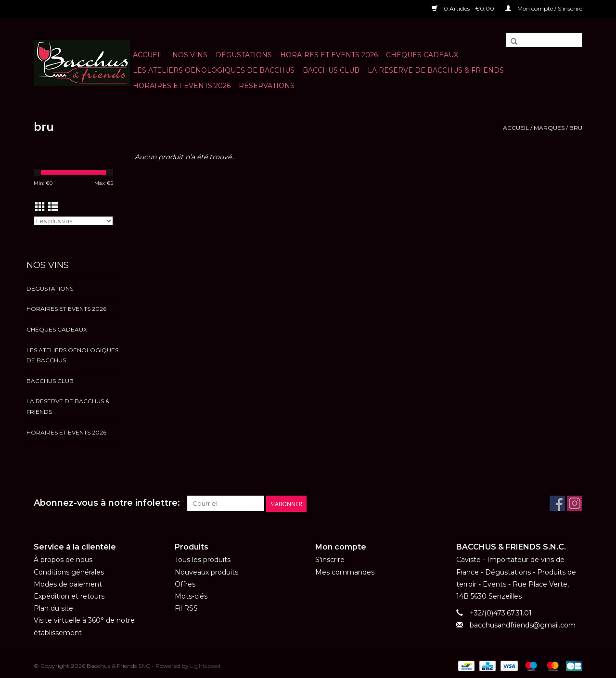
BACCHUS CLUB (331, 70)
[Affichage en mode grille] (40, 207)
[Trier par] (73, 221)
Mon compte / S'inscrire (544, 8)
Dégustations (244, 55)
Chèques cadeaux (422, 55)
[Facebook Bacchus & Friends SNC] (557, 503)
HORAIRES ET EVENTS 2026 (329, 55)
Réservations (267, 86)
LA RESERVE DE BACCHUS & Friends (436, 70)
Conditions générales (69, 572)
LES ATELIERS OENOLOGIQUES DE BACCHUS (214, 70)
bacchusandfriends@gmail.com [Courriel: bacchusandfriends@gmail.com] (523, 625)
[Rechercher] (544, 40)
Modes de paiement (68, 584)
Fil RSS (186, 608)
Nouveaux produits (206, 572)
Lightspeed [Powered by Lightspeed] (205, 665)
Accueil (148, 55)
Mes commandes (345, 572)
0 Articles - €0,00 (464, 8)
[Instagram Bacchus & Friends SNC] (575, 503)
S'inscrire (330, 560)
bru (576, 128)
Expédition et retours (69, 596)
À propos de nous (63, 560)
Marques (549, 128)
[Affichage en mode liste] (53, 207)
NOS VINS (190, 55)
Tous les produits (203, 560)
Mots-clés (191, 596)
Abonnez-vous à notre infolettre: (107, 503)
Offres (185, 584)
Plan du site (53, 608)
